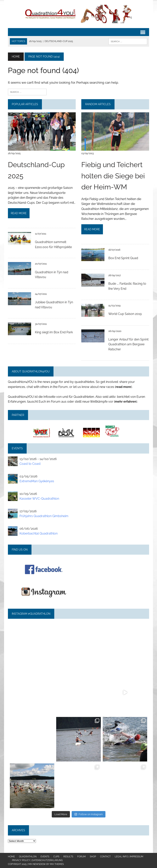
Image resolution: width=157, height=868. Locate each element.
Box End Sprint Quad (123, 258)
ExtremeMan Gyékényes (37, 481)
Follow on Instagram (89, 814)
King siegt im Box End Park (54, 332)
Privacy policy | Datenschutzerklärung (37, 860)
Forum (81, 857)
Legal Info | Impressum (129, 857)
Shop (93, 857)
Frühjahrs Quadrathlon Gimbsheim (44, 516)
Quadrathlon (28, 857)
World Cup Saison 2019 (125, 314)
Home (11, 857)
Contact (105, 857)
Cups (56, 857)
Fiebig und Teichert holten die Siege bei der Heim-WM (113, 176)
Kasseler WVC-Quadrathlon (39, 499)
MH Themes (57, 864)
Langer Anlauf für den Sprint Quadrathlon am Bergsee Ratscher (128, 344)
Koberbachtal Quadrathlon (39, 533)
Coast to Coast (30, 464)
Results (68, 857)
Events (45, 857)
